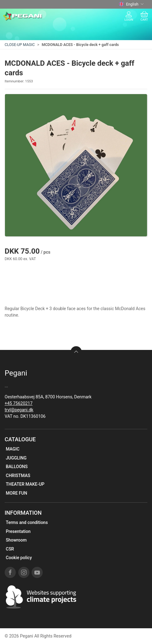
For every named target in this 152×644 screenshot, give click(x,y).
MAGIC (13, 449)
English (131, 4)
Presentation (18, 531)
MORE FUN (17, 493)
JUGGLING (16, 458)
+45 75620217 (19, 403)
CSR (10, 549)
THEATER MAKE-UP (25, 484)
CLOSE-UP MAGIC (20, 45)
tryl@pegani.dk (19, 410)
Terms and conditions (27, 522)
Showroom (16, 540)
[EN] (23, 16)
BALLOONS (17, 467)
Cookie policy (19, 558)
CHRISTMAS (18, 476)
